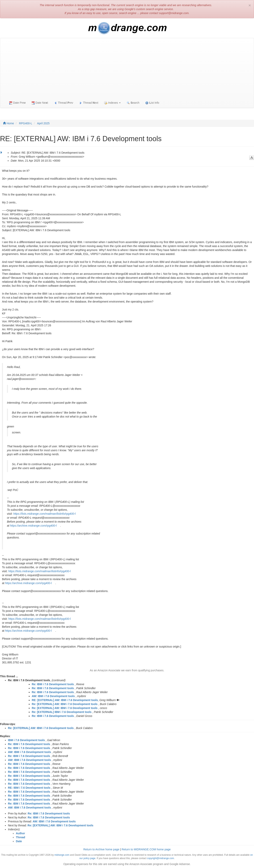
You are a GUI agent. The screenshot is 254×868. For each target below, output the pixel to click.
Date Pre (17, 103)
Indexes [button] (112, 103)
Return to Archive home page (101, 849)
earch (133, 103)
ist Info (152, 103)
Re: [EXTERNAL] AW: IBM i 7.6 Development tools (65, 704)
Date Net (40, 103)
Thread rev (64, 103)
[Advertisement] (127, 68)
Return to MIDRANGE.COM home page (146, 849)
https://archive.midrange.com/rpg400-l (33, 526)
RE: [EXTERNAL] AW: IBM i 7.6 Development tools (65, 700)
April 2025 (43, 123)
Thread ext (89, 103)
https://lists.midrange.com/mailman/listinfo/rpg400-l (44, 514)
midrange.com (62, 855)
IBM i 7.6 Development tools (26, 740)
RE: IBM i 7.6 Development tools (29, 788)
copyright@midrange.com (161, 858)
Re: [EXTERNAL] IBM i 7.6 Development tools (62, 712)
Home (8, 123)
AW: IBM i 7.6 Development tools (53, 696)
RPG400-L (26, 123)
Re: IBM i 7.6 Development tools (53, 684)
